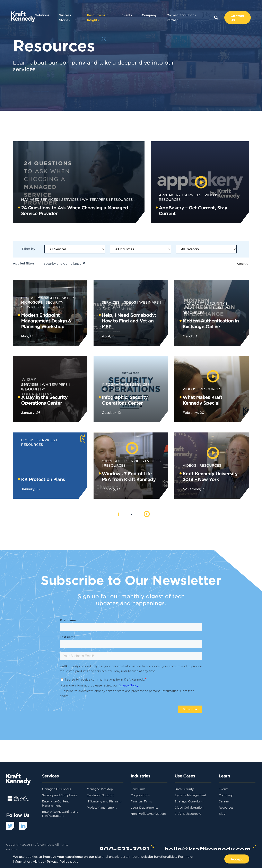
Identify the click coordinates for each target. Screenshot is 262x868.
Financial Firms (141, 801)
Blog (222, 814)
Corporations (140, 795)
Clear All (243, 264)
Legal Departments (144, 807)
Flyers (28, 298)
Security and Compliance (60, 795)
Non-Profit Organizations (148, 814)
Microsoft (193, 303)
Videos (211, 195)
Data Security (184, 789)
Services (70, 199)
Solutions (42, 15)
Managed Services (40, 199)
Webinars (149, 302)
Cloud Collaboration (189, 807)
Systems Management (190, 795)
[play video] (201, 182)
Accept (237, 859)
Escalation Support (100, 795)
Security (55, 302)
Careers (224, 801)
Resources (122, 199)
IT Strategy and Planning (104, 801)
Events (127, 15)
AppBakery (170, 195)
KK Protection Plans (43, 479)
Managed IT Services (56, 789)
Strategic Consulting (189, 801)
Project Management (102, 807)
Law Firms (138, 789)
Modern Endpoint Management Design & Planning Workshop (46, 321)
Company (149, 15)
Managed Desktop (56, 298)
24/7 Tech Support (188, 814)
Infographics (115, 384)
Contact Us (237, 18)
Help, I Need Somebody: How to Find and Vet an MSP (129, 321)
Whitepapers (95, 199)
